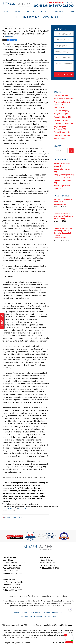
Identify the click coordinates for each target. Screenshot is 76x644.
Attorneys (44, 11)
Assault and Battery (64, 99)
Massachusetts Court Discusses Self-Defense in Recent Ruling (64, 216)
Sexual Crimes (61, 111)
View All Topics (59, 138)
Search (71, 151)
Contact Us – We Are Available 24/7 (33, 617)
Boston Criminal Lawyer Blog (17, 4)
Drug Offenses (61, 114)
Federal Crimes (62, 132)
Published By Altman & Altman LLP (53, 4)
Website (18, 11)
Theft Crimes (12, 509)
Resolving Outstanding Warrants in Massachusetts (63, 202)
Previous (6, 517)
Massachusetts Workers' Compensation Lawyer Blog (63, 180)
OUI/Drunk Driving (63, 123)
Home (6, 11)
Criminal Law (61, 96)
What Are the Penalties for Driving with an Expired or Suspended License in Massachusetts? (63, 233)
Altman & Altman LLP (24, 643)
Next (21, 517)
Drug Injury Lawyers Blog (64, 175)
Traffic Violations (62, 135)
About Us (30, 11)
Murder (59, 107)
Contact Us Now (64, 75)
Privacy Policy (35, 613)
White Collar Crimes (23, 509)
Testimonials (59, 11)
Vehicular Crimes (62, 117)
